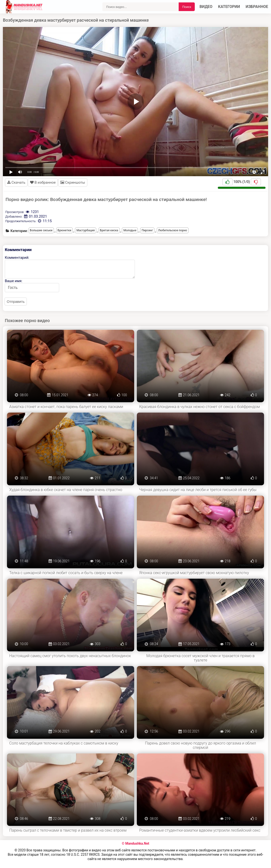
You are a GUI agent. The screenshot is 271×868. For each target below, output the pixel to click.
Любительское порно (173, 230)
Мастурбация (86, 230)
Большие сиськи (41, 230)
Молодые (130, 230)
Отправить (16, 301)
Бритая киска (109, 230)
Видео (206, 7)
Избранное (257, 7)
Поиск (187, 7)
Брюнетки (65, 230)
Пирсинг (147, 230)
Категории (229, 7)
